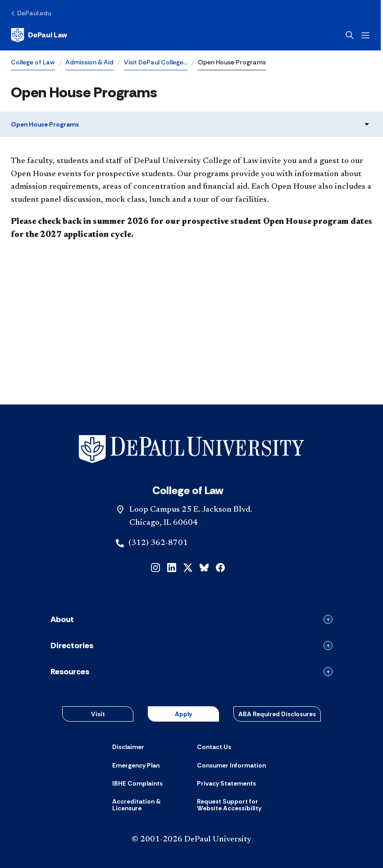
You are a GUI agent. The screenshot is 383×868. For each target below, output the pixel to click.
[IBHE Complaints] (137, 783)
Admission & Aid (89, 62)
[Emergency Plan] (136, 765)
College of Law (33, 62)
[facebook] (220, 566)
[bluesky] (204, 566)
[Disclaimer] (128, 747)
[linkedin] (172, 566)
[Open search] (352, 35)
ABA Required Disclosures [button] (277, 714)
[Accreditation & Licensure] (149, 805)
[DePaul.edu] (31, 13)
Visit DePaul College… (156, 62)
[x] (188, 566)
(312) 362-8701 (158, 543)
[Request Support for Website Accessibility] (234, 805)
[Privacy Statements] (226, 783)
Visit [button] (98, 714)
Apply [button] (183, 714)
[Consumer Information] (231, 765)
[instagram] (155, 566)
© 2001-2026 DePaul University (191, 840)
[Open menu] (368, 35)
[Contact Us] (214, 747)
